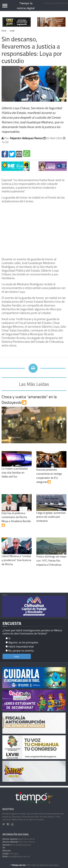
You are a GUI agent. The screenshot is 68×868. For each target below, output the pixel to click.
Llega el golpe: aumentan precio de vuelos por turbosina (51, 511)
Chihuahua (10, 854)
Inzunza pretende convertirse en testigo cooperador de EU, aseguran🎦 (51, 470)
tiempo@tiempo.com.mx (16, 856)
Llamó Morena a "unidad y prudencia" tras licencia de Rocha (17, 555)
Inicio (4, 31)
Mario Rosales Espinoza (17, 845)
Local (12, 31)
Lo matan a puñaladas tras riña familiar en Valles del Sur (17, 467)
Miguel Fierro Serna (19, 839)
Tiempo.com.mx (19, 865)
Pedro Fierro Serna (18, 842)
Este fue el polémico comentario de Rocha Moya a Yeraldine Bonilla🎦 (17, 514)
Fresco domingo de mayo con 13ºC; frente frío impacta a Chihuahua (51, 555)
